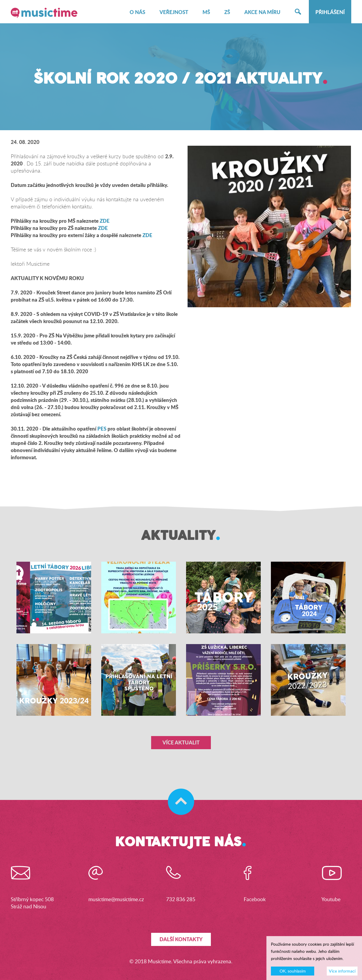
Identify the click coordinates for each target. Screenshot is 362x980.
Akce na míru (262, 12)
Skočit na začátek (178, 796)
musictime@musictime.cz (116, 899)
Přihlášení (330, 12)
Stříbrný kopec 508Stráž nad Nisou (32, 903)
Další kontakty (181, 939)
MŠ (206, 12)
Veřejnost (174, 12)
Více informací (342, 972)
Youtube (331, 899)
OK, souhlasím (293, 972)
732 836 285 (181, 899)
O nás (137, 12)
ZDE (105, 221)
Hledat (298, 12)
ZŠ (227, 12)
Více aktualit (181, 742)
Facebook (255, 899)
